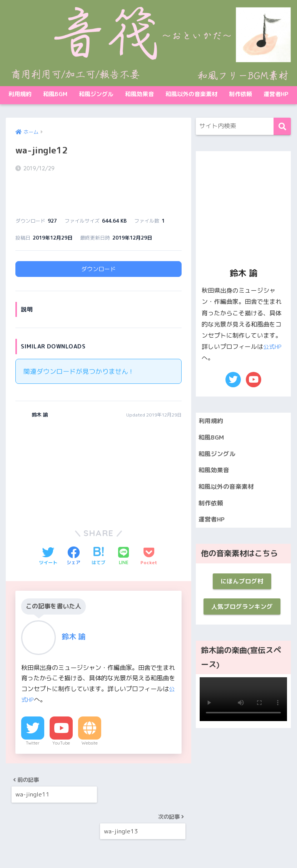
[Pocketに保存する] (149, 536)
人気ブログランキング (242, 614)
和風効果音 (139, 94)
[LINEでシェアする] (123, 536)
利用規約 (20, 94)
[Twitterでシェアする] (48, 536)
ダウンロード (98, 248)
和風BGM (55, 94)
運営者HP (276, 94)
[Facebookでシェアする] (73, 536)
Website (90, 722)
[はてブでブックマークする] (98, 536)
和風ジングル (96, 94)
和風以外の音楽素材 (191, 94)
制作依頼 (240, 94)
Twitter (33, 722)
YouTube (61, 722)
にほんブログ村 (242, 587)
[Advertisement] (55, 448)
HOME (148, 831)
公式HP (273, 347)
